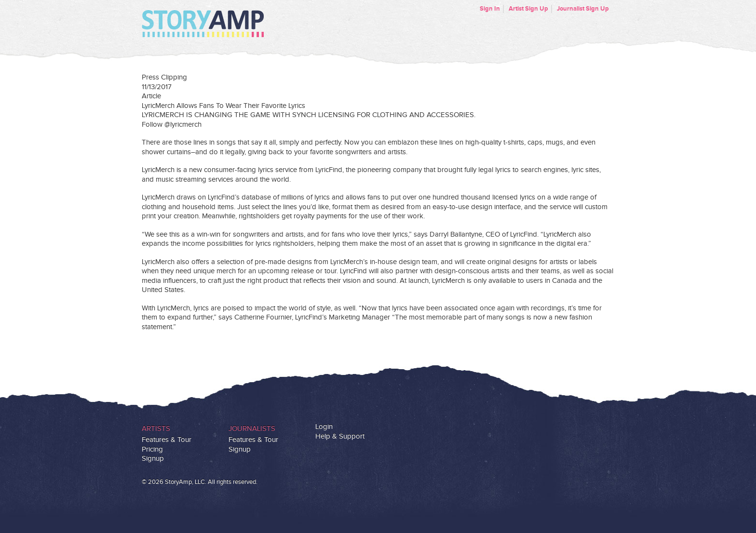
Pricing (152, 449)
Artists (156, 429)
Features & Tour (167, 440)
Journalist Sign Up (583, 9)
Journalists (252, 429)
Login (324, 427)
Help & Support (340, 436)
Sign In (490, 9)
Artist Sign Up (528, 9)
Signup (153, 459)
